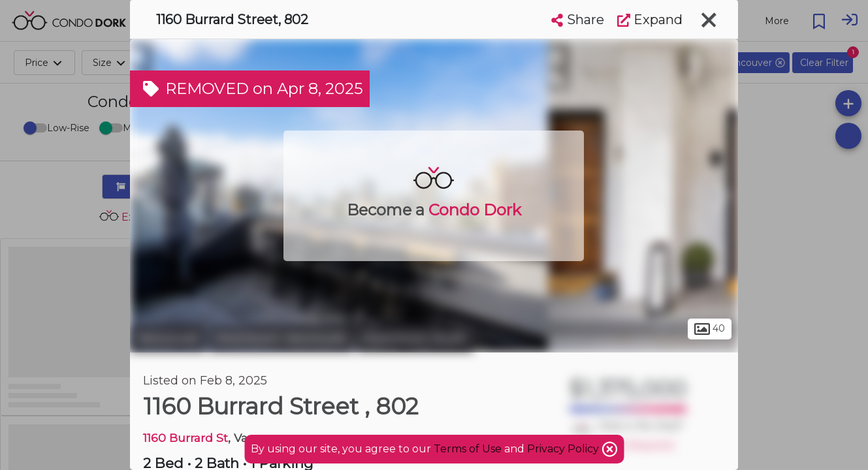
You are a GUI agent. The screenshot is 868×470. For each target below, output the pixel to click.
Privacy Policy (564, 449)
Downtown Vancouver (281, 338)
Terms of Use (468, 449)
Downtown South (415, 338)
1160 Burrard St (185, 438)
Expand (650, 20)
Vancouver (168, 338)
